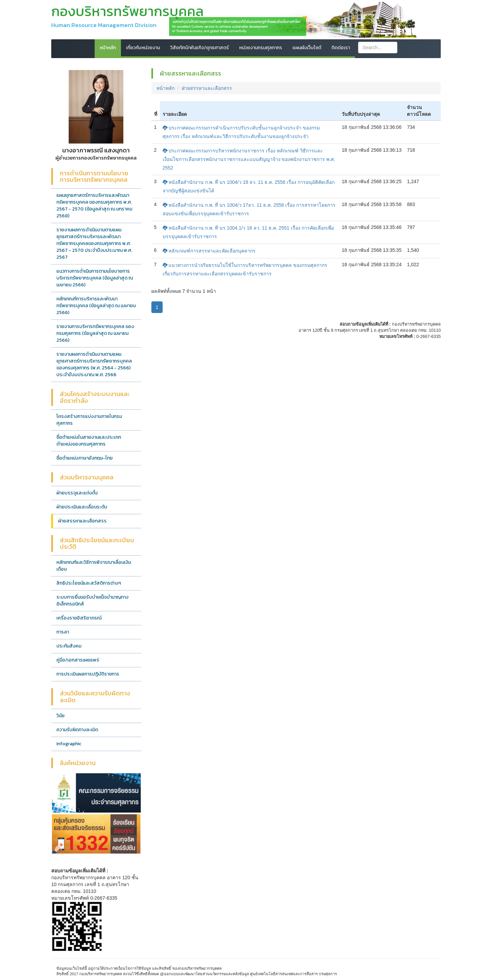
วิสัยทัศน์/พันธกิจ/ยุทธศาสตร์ (200, 48)
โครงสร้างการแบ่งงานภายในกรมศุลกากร (89, 420)
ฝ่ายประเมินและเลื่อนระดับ (82, 507)
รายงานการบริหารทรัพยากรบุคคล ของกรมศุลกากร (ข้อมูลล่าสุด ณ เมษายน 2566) (95, 333)
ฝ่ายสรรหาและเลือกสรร (82, 521)
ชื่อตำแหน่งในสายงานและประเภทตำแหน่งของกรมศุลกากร (89, 441)
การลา (63, 632)
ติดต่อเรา (341, 48)
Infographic (69, 744)
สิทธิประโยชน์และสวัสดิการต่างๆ (89, 583)
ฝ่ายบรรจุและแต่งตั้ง (77, 493)
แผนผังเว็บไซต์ (307, 48)
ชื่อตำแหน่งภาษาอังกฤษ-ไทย (85, 458)
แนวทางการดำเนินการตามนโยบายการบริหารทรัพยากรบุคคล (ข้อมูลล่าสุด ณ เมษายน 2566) (95, 278)
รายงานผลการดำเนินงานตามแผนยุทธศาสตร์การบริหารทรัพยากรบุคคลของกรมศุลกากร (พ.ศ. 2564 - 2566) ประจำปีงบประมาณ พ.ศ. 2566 (94, 364)
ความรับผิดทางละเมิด (77, 730)
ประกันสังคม (69, 646)
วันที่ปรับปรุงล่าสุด (361, 114)
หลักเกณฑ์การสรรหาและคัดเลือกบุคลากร (209, 251)
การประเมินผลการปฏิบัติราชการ (88, 674)
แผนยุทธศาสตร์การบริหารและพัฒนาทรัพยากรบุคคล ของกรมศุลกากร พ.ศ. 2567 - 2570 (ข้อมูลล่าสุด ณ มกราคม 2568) (94, 206)
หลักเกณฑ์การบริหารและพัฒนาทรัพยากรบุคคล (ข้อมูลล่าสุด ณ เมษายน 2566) (96, 306)
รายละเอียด (175, 114)
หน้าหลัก (108, 48)
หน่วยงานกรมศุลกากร (261, 48)
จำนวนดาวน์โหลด (419, 111)
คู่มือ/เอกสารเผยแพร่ (78, 660)
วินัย (60, 716)
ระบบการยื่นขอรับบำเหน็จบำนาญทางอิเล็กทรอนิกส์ (92, 601)
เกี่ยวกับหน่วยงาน (143, 48)
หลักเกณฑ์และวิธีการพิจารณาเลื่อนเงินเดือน (94, 566)
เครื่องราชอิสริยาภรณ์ (79, 618)
